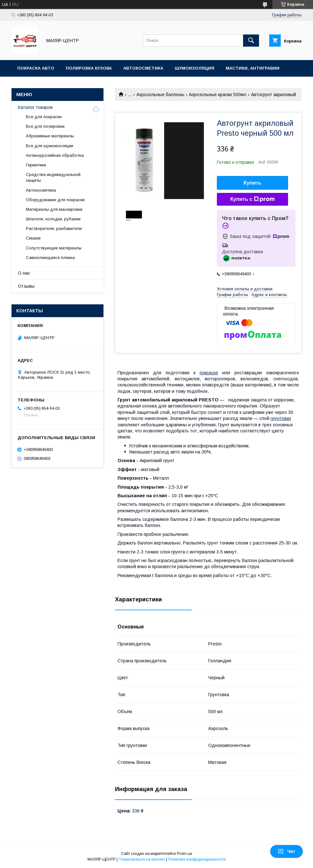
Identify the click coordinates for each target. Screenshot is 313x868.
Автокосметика (143, 68)
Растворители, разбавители (54, 228)
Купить (253, 183)
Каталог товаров (35, 107)
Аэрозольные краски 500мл (218, 95)
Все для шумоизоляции (50, 146)
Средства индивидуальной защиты (53, 177)
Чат (286, 851)
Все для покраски (44, 117)
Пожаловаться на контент (142, 859)
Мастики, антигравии (253, 68)
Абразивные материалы (50, 136)
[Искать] (251, 41)
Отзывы (26, 286)
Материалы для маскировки (54, 209)
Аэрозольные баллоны (160, 95)
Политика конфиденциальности (197, 859)
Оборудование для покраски (55, 200)
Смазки (33, 238)
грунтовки (281, 418)
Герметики (36, 165)
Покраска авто (36, 68)
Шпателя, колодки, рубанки (53, 219)
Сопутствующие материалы (54, 248)
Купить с (252, 199)
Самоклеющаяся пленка (50, 258)
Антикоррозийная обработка (55, 155)
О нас (24, 273)
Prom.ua (184, 854)
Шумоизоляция (195, 68)
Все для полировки (45, 126)
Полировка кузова (89, 68)
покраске (209, 373)
